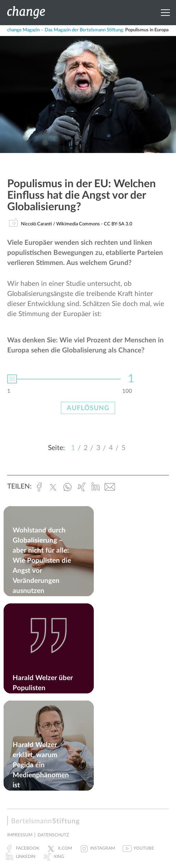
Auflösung (88, 408)
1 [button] (73, 448)
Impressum (20, 835)
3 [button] (98, 448)
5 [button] (124, 448)
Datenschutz (53, 835)
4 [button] (111, 448)
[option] (88, 377)
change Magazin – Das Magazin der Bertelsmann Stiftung (65, 30)
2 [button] (86, 448)
